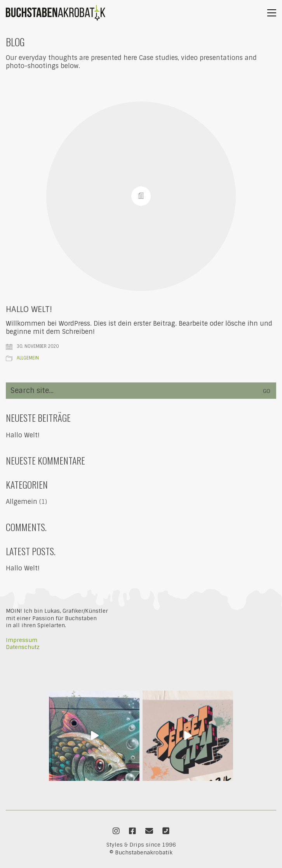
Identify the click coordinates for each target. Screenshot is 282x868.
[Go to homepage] (56, 13)
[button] (272, 13)
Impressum (22, 640)
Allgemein (28, 358)
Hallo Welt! (29, 309)
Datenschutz (23, 647)
